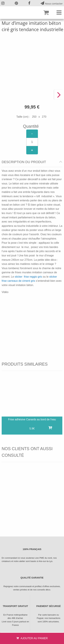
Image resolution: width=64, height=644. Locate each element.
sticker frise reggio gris (28, 277)
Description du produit (24, 162)
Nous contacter (52, 3)
